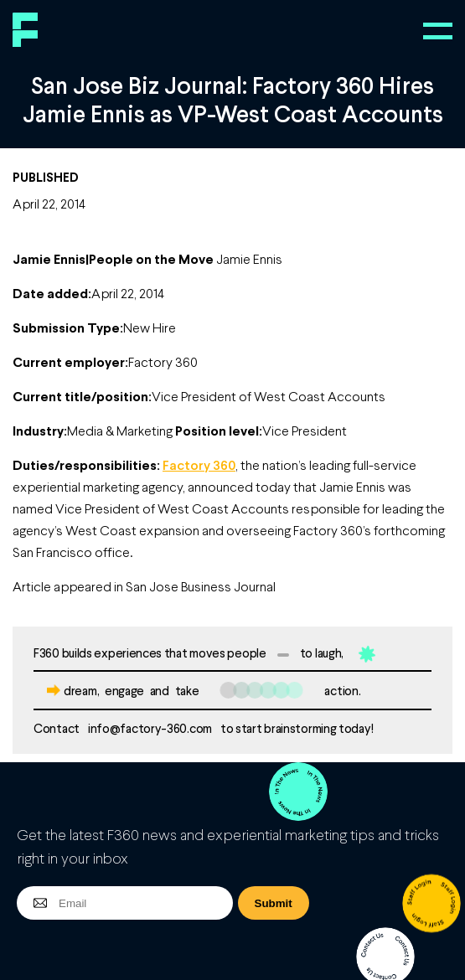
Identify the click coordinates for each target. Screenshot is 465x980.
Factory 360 (199, 464)
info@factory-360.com (150, 728)
